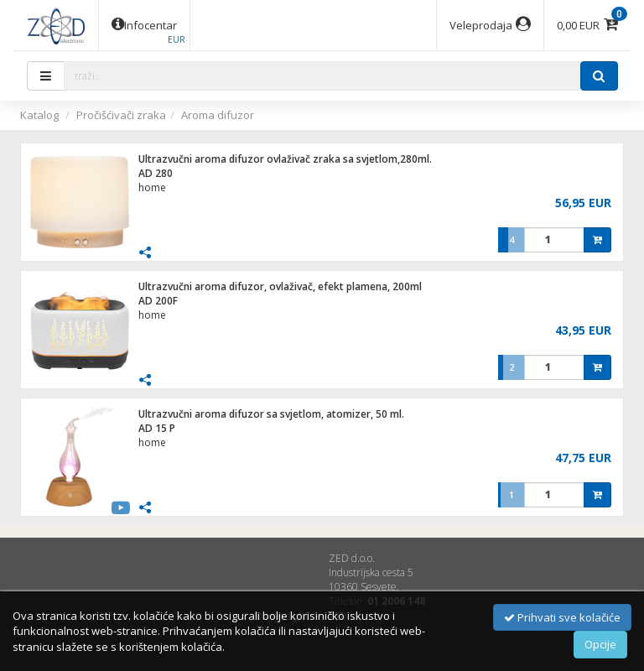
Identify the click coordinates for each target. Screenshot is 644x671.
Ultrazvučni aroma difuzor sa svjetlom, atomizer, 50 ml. (271, 414)
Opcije (600, 644)
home (152, 187)
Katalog (39, 115)
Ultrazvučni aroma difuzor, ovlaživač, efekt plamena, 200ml (280, 286)
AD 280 (156, 173)
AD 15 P (157, 428)
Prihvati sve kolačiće (562, 617)
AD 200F (158, 301)
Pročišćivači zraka (121, 115)
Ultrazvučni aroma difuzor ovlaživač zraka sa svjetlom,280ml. (285, 159)
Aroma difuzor (218, 115)
